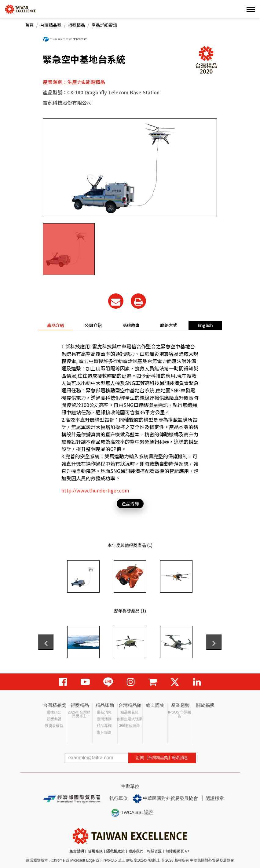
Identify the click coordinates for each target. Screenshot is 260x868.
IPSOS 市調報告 (180, 714)
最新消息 (104, 712)
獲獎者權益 (54, 726)
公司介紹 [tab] (93, 325)
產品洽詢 (130, 503)
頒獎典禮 (54, 719)
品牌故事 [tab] (131, 325)
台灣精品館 (130, 705)
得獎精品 (76, 25)
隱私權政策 (115, 851)
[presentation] (46, 642)
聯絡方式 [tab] (169, 325)
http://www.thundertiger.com (95, 490)
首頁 (29, 25)
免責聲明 (77, 851)
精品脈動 (105, 705)
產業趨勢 (180, 705)
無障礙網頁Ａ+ (178, 851)
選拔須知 (54, 712)
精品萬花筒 (130, 712)
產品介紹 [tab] (56, 325)
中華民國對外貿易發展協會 (165, 799)
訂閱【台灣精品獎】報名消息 (162, 758)
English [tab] (205, 325)
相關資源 (154, 851)
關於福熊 (205, 705)
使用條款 (95, 851)
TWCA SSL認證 (132, 813)
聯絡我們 (136, 851)
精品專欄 (104, 726)
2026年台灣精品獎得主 (79, 714)
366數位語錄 (130, 726)
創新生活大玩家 (130, 719)
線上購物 (155, 705)
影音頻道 (104, 732)
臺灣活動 (104, 719)
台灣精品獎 (51, 25)
